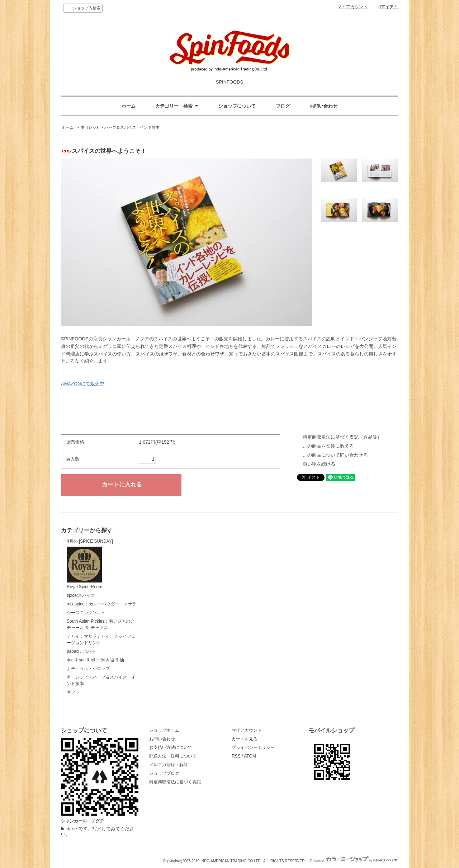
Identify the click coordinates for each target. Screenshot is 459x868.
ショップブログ (164, 773)
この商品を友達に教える (328, 446)
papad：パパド (81, 651)
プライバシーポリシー (253, 747)
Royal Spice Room (84, 568)
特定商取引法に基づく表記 (175, 782)
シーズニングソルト (86, 613)
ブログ (283, 106)
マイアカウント (352, 7)
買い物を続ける (319, 464)
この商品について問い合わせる (335, 455)
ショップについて (237, 106)
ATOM (250, 756)
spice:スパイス (81, 595)
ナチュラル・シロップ (88, 669)
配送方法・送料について (173, 756)
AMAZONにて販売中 (83, 384)
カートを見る (245, 739)
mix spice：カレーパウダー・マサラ (101, 604)
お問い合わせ (323, 106)
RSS (236, 756)
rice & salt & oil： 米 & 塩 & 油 (95, 660)
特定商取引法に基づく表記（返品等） (342, 437)
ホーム (129, 106)
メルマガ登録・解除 (169, 765)
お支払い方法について (171, 747)
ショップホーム (164, 730)
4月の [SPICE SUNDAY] (90, 541)
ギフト (73, 692)
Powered (354, 861)
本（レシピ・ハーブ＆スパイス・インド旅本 (120, 127)
